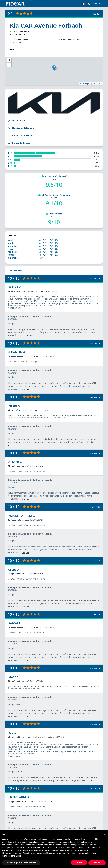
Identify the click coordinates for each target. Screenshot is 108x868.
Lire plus (28, 335)
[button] (104, 834)
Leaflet (83, 84)
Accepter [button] (97, 862)
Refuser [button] (79, 862)
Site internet (16, 120)
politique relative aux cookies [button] (88, 845)
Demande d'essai (19, 143)
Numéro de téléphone (21, 128)
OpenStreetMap (96, 84)
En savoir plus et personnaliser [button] (21, 862)
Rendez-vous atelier (20, 135)
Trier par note (15, 271)
